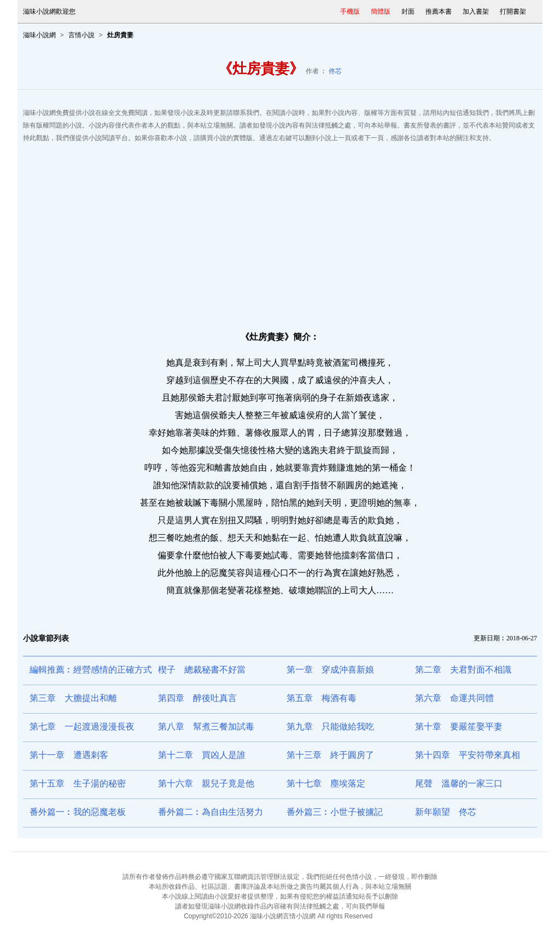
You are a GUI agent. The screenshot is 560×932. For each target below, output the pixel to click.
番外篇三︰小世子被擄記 (335, 812)
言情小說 (81, 35)
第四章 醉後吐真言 (197, 698)
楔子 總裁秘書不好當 (202, 670)
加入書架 (476, 11)
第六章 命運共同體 (454, 698)
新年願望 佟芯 (446, 812)
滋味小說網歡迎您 (49, 11)
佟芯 (335, 71)
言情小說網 (299, 916)
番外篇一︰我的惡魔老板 (78, 812)
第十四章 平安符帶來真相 (468, 755)
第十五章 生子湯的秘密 (78, 783)
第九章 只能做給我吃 (330, 727)
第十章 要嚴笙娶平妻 (459, 727)
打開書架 (513, 11)
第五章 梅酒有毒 (322, 698)
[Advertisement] (280, 232)
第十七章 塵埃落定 (326, 783)
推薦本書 (439, 11)
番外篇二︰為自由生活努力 (211, 812)
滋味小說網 (39, 35)
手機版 (350, 11)
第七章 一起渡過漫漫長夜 (82, 727)
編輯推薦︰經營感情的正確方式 (91, 670)
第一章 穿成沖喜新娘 (330, 670)
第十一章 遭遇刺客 (69, 755)
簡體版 (381, 11)
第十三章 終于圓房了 (330, 755)
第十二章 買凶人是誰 (202, 755)
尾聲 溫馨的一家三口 (459, 783)
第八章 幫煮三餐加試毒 (206, 727)
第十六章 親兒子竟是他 (206, 783)
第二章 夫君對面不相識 (463, 670)
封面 (408, 11)
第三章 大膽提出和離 (73, 698)
